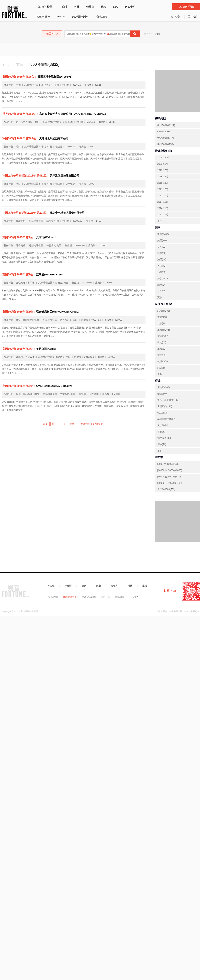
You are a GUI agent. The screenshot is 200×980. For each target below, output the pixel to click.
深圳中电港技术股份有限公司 (43, 213)
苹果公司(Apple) (29, 349)
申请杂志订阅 (89, 597)
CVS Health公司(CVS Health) (37, 386)
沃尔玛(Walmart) (29, 238)
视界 (84, 586)
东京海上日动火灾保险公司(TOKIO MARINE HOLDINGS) (54, 114)
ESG (116, 7)
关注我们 (193, 17)
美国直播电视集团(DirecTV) (36, 77)
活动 (59, 17)
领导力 (90, 7)
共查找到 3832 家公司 (92, 424)
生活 (145, 586)
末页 (72, 424)
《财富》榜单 (44, 7)
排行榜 (68, 586)
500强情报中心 (81, 17)
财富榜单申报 (70, 597)
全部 (6, 65)
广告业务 (134, 597)
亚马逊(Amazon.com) (32, 275)
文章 (20, 65)
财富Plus (170, 591)
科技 (77, 7)
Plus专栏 (130, 7)
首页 (45, 424)
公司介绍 (105, 597)
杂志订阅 (102, 17)
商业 (65, 7)
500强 (51, 586)
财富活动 (53, 597)
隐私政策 (120, 597)
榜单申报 (42, 17)
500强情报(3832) (46, 65)
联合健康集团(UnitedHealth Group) (40, 312)
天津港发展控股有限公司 (35, 139)
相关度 (147, 34)
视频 (103, 7)
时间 (157, 34)
